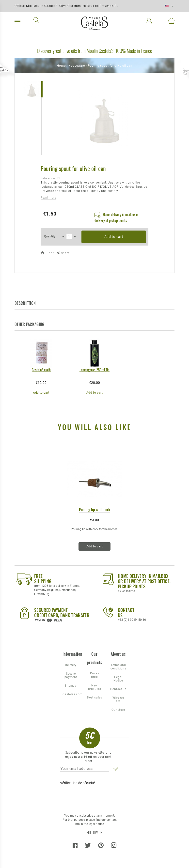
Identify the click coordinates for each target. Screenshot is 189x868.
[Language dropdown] (169, 6)
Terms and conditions (118, 667)
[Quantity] (69, 237)
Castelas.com (71, 694)
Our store (118, 710)
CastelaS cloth (41, 370)
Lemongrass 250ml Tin (94, 370)
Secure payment (71, 675)
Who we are (118, 699)
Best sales (94, 697)
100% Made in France (134, 51)
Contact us (118, 689)
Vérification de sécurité (77, 783)
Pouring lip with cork (94, 509)
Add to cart (114, 237)
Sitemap (71, 686)
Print (47, 253)
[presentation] (93, 797)
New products (95, 687)
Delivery (71, 665)
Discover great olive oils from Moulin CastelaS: (76, 51)
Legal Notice (118, 679)
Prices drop (95, 675)
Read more (48, 198)
